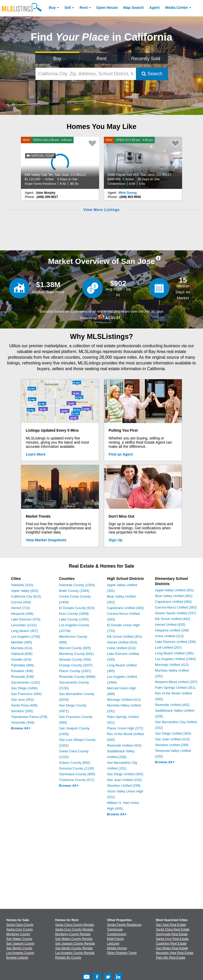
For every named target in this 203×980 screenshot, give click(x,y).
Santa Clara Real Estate (173, 929)
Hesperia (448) (22, 614)
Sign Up (115, 540)
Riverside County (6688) (77, 677)
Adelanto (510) (22, 585)
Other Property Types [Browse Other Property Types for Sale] (122, 953)
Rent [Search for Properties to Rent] (102, 59)
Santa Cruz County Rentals (74, 929)
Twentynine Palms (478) (29, 717)
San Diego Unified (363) (125, 774)
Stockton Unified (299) (124, 786)
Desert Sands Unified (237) (175, 613)
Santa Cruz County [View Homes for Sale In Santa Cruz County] (19, 929)
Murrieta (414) (22, 648)
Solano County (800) (74, 763)
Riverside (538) (22, 677)
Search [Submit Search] (152, 74)
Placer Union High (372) (125, 728)
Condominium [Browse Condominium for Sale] (117, 934)
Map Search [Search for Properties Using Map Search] (134, 8)
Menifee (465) (21, 642)
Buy (52, 8)
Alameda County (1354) (77, 585)
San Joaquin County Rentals (75, 944)
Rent (84, 8)
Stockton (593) (22, 711)
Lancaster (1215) (24, 625)
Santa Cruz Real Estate (172, 939)
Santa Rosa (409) (24, 705)
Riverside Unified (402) (124, 745)
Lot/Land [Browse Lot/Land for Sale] (113, 944)
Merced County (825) (75, 648)
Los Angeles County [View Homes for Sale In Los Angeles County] (20, 953)
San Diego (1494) (24, 688)
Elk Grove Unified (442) (173, 619)
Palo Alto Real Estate (171, 958)
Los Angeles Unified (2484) (175, 659)
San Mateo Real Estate (172, 948)
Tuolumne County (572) (77, 780)
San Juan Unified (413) (172, 739)
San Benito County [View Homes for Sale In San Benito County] (19, 948)
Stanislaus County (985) (77, 774)
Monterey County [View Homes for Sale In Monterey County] (18, 934)
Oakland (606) (22, 654)
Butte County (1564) (74, 591)
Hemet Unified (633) (122, 642)
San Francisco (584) (26, 694)
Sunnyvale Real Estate (172, 934)
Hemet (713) (20, 608)
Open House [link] (107, 8)
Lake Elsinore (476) (26, 619)
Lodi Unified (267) (168, 647)
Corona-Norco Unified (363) (176, 607)
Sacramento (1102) (25, 682)
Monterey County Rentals (73, 934)
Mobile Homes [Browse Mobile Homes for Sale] (117, 948)
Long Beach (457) (24, 631)
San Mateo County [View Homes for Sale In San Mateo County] (19, 939)
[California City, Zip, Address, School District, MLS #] (86, 74)
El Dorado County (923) (77, 608)
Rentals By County (68, 958)
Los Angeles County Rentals (75, 953)
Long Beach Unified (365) (174, 653)
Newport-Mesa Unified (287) (176, 682)
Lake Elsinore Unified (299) (175, 642)
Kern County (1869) (74, 614)
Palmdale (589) (22, 665)
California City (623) (26, 596)
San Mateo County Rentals (74, 939)
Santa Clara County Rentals (75, 925)
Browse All (21, 728)
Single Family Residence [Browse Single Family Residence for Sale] (124, 925)
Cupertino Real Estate (171, 944)
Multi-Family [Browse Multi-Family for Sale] (115, 939)
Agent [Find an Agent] (154, 8)
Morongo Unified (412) (124, 700)
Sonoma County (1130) (76, 768)
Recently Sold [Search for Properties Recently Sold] (146, 59)
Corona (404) (21, 602)
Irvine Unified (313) (121, 648)
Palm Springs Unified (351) (175, 688)
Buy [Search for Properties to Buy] (57, 59)
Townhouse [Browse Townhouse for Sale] (115, 929)
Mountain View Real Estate (175, 953)
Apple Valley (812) (25, 591)
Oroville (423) (21, 659)
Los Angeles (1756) (26, 637)
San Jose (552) (22, 700)
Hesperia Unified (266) (172, 630)
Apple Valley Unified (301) (174, 590)
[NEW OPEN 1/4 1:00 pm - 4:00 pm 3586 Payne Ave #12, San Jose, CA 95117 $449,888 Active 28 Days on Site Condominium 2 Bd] (143, 163)
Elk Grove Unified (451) (125, 637)
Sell (68, 8)
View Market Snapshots (46, 540)
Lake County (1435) (74, 619)
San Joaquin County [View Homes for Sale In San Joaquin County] (20, 944)
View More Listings (101, 210)
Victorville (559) (23, 722)
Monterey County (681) (76, 654)
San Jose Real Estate (171, 925)
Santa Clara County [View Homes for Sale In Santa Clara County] (20, 925)
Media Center (177, 8)
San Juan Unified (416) (124, 780)
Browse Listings (17, 958)
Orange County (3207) (76, 665)
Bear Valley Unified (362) (174, 596)
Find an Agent (121, 454)
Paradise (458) (22, 671)
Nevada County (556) (75, 659)
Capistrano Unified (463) (125, 608)
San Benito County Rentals (74, 948)
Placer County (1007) (75, 671)
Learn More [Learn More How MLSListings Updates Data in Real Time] (36, 454)
